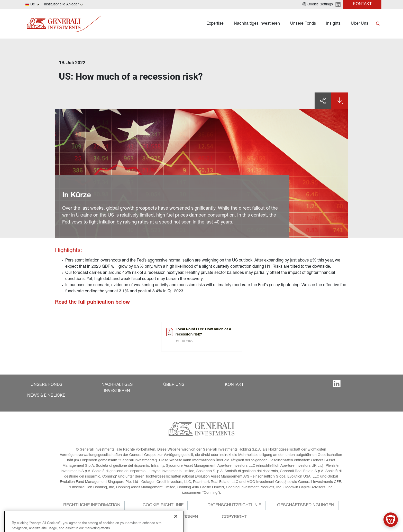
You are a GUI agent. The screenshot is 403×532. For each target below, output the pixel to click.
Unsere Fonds (303, 24)
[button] (318, 5)
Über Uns (360, 24)
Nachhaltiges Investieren (257, 24)
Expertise (215, 24)
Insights (333, 24)
